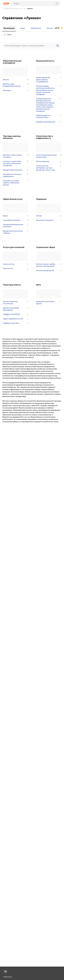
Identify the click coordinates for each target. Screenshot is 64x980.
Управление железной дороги (49, 303)
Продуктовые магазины (15, 170)
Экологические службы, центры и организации (49, 265)
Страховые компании (15, 220)
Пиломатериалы (49, 161)
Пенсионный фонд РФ (49, 271)
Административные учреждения (15, 309)
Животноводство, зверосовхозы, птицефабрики (49, 80)
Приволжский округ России (13, 9)
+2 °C (57, 28)
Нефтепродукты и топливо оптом (49, 116)
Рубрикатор (8, 977)
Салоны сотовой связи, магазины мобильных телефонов (15, 163)
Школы (15, 80)
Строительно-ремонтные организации (49, 156)
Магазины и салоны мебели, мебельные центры (15, 183)
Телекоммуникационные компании (15, 226)
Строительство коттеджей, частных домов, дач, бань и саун (49, 168)
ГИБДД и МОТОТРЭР (15, 314)
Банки (15, 216)
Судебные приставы (15, 323)
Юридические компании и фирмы (15, 232)
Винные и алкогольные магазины (15, 156)
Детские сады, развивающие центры (15, 85)
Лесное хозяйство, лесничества (15, 303)
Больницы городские (49, 220)
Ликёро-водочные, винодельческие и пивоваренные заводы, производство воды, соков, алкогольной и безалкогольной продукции (49, 105)
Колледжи (15, 90)
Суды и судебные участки (15, 319)
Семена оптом (15, 264)
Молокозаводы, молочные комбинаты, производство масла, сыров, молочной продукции (49, 90)
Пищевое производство (49, 122)
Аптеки (49, 216)
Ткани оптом (15, 268)
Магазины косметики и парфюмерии (15, 175)
